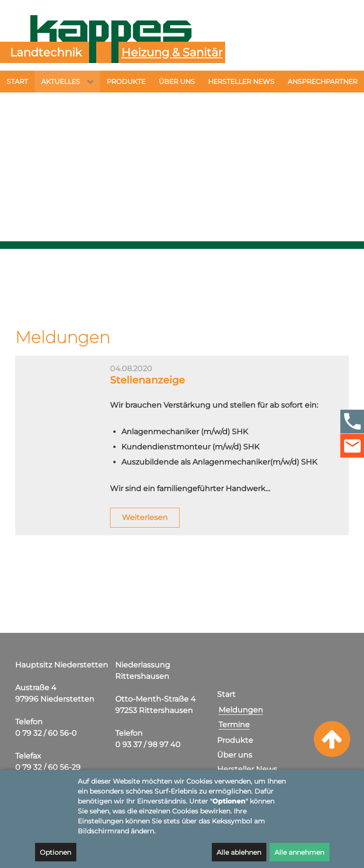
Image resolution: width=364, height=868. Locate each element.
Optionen (55, 852)
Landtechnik (46, 52)
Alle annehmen (299, 852)
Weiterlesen (145, 528)
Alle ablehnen (239, 852)
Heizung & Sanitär (172, 52)
